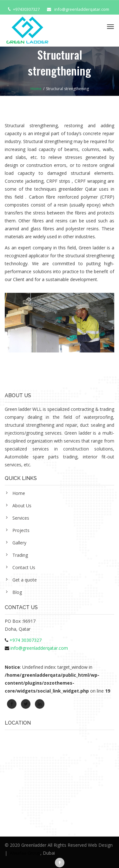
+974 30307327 (26, 640)
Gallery (19, 543)
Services (21, 518)
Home (19, 493)
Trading (20, 555)
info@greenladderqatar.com (82, 9)
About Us (22, 506)
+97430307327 (26, 9)
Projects (21, 530)
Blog (17, 592)
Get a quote (25, 580)
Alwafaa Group (25, 853)
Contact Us (24, 567)
